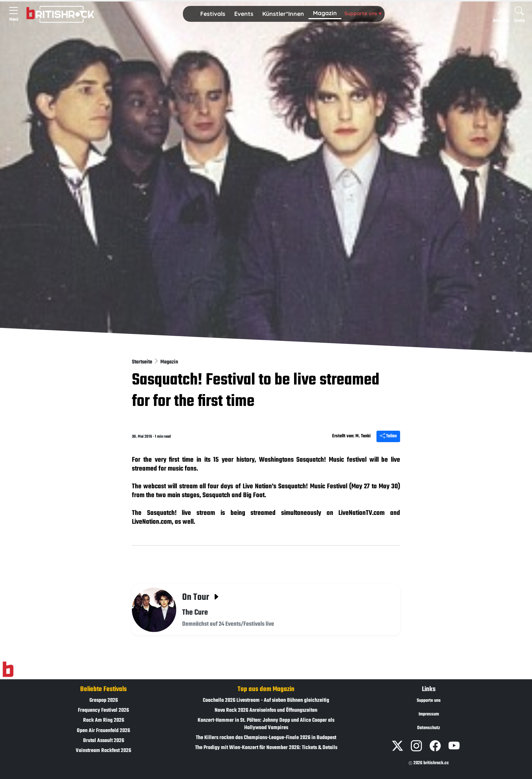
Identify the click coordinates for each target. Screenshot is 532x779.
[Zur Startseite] (8, 670)
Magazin (325, 13)
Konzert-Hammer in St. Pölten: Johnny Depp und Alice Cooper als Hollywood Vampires (266, 724)
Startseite (143, 362)
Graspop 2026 (104, 701)
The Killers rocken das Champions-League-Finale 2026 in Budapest (266, 738)
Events (244, 14)
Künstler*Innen (283, 14)
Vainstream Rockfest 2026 (103, 751)
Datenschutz (429, 728)
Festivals (213, 14)
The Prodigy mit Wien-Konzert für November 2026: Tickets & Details (266, 748)
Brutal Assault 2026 (104, 741)
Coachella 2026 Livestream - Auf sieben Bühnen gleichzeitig (266, 701)
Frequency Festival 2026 (103, 710)
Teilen (388, 436)
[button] (213, 14)
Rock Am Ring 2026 (104, 720)
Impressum (429, 714)
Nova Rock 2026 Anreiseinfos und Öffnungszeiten (266, 710)
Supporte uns (363, 13)
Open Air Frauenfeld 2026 (103, 731)
